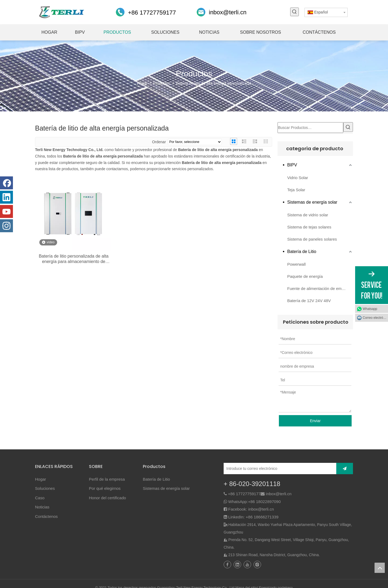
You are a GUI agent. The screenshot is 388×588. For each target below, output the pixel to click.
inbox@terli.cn (228, 12)
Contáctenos (46, 516)
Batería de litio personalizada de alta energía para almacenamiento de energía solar (74, 259)
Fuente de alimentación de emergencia (320, 288)
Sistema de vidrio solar (308, 215)
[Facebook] (6, 183)
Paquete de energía (305, 276)
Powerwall (296, 264)
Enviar (315, 421)
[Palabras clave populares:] (295, 12)
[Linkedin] (6, 197)
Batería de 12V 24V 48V (309, 301)
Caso (40, 498)
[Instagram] (6, 226)
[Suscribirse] (345, 469)
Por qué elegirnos (105, 488)
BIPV (292, 165)
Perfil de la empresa (107, 479)
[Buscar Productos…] (310, 128)
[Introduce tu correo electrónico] (279, 469)
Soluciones (45, 488)
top (380, 568)
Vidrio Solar (298, 178)
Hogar (41, 479)
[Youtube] (6, 211)
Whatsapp (370, 309)
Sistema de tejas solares (309, 227)
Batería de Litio (302, 252)
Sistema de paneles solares (312, 239)
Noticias (42, 507)
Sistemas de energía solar (312, 202)
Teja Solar (296, 190)
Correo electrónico (375, 318)
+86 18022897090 (264, 502)
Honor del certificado (108, 498)
